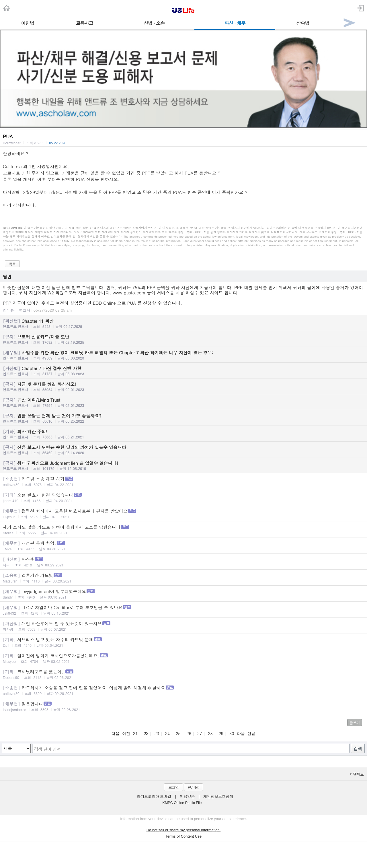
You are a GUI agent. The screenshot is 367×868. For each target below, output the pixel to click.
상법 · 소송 (154, 23)
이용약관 (187, 797)
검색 (358, 748)
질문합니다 (183, 706)
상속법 (303, 23)
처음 (116, 733)
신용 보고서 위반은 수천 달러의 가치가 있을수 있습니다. (183, 450)
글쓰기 (355, 723)
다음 (241, 733)
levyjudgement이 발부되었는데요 (183, 594)
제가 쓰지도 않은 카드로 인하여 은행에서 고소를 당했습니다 (183, 530)
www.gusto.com (129, 293)
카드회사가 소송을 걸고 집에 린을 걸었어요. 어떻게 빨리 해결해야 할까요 (183, 690)
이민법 (28, 23)
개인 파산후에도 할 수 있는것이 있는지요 (183, 626)
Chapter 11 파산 (183, 323)
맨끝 (251, 733)
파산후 (183, 562)
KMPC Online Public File (182, 803)
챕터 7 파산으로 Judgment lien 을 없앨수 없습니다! (183, 465)
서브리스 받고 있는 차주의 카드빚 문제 (183, 642)
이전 (126, 733)
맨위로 (357, 774)
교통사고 (84, 23)
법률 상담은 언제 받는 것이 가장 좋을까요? (183, 418)
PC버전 (194, 787)
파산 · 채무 (235, 23)
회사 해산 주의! (183, 434)
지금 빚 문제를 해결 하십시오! (183, 387)
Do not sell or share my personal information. (184, 830)
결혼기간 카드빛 (183, 578)
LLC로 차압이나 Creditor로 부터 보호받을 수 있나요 (183, 610)
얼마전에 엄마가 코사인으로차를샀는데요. (183, 658)
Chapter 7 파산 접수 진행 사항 (183, 371)
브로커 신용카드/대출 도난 (183, 339)
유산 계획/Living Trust (183, 402)
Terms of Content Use (183, 836)
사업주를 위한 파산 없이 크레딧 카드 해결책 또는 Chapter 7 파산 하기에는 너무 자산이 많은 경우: (183, 355)
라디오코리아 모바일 (154, 797)
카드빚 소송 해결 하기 (183, 481)
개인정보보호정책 (218, 797)
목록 (12, 264)
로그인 (173, 787)
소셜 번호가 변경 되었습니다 (183, 497)
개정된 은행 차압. (183, 546)
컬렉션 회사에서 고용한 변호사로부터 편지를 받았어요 (183, 513)
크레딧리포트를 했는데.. (183, 674)
